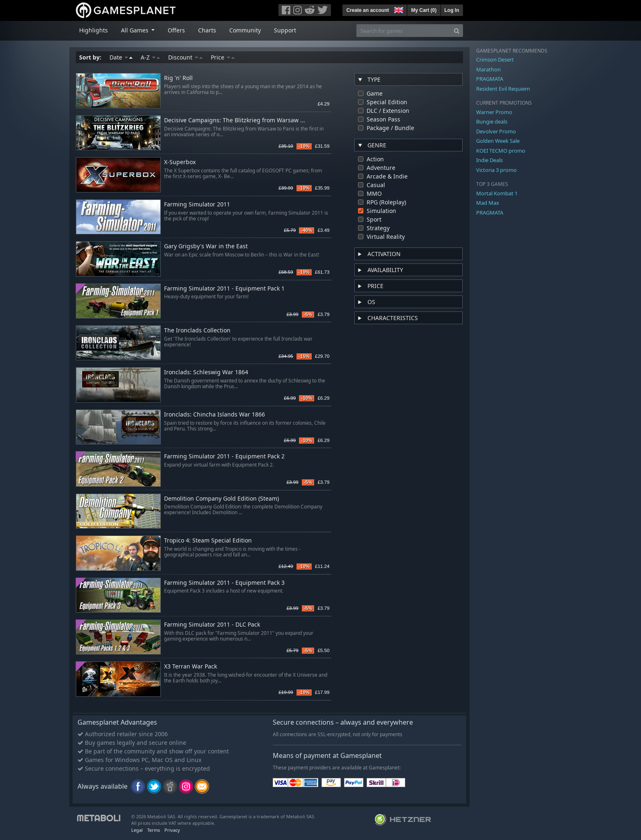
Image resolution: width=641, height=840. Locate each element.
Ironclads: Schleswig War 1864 (206, 372)
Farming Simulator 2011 (197, 205)
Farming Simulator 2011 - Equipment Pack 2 (224, 457)
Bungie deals (492, 121)
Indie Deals (489, 160)
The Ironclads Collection (197, 331)
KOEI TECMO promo (501, 151)
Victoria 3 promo (496, 170)
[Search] (457, 31)
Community (245, 30)
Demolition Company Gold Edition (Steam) (221, 499)
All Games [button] (136, 30)
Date (121, 57)
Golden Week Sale (498, 141)
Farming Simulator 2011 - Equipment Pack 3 (224, 583)
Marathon (488, 69)
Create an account (367, 10)
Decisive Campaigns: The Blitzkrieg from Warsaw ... (235, 120)
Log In (452, 10)
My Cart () (424, 10)
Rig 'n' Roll (178, 78)
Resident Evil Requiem (503, 89)
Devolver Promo (496, 131)
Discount (185, 57)
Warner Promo (494, 112)
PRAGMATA (490, 79)
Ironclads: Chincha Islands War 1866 (214, 415)
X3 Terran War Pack (190, 667)
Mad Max (488, 203)
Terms (154, 830)
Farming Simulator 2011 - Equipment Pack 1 (224, 289)
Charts (207, 30)
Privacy (172, 830)
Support (285, 30)
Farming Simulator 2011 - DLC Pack (212, 625)
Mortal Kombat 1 (497, 193)
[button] (398, 9)
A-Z (150, 57)
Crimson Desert (495, 60)
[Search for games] (404, 31)
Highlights (94, 30)
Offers (176, 30)
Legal (137, 830)
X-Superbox (180, 162)
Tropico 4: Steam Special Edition (208, 541)
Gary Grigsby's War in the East (206, 246)
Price (223, 57)
